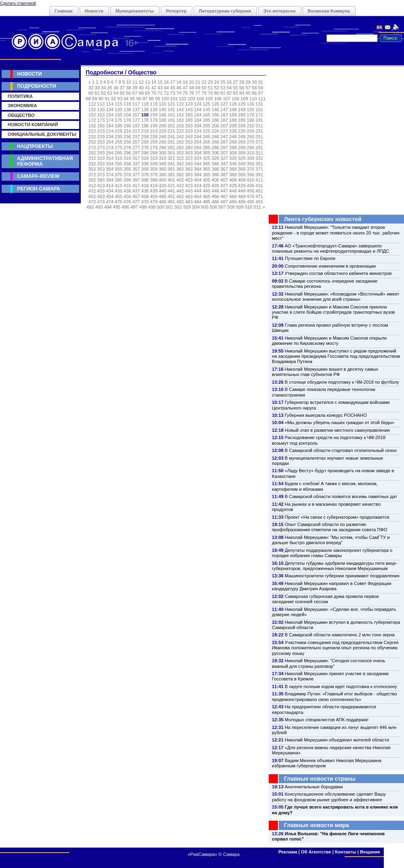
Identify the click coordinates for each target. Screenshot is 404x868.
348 (233, 164)
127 (224, 104)
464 (198, 196)
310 (251, 153)
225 (207, 131)
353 (101, 169)
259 (154, 142)
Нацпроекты (35, 146)
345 (207, 164)
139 (154, 110)
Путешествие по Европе (310, 258)
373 (101, 175)
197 (136, 126)
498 (143, 207)
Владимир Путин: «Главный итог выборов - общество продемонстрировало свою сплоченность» (335, 696)
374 (110, 175)
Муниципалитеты (135, 11)
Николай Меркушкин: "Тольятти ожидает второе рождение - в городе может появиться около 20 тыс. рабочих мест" (336, 233)
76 (191, 93)
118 (145, 104)
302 (180, 153)
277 (136, 148)
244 (198, 137)
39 (135, 88)
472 (92, 202)
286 (216, 148)
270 (251, 142)
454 (110, 196)
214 (110, 131)
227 (224, 131)
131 (260, 104)
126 (216, 104)
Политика (20, 96)
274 (110, 148)
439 (154, 191)
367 (224, 169)
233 (101, 137)
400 (163, 180)
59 (261, 88)
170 (251, 115)
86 (254, 93)
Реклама (288, 852)
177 (136, 120)
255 (119, 142)
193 (101, 126)
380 (163, 175)
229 (242, 131)
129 (242, 104)
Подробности (37, 86)
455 (119, 196)
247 (224, 137)
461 (171, 196)
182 (180, 120)
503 (187, 207)
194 (110, 126)
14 (154, 82)
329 (242, 158)
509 (240, 207)
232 (92, 137)
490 (251, 202)
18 (179, 82)
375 (119, 175)
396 (127, 180)
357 (136, 169)
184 (198, 120)
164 (198, 115)
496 (125, 207)
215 (119, 131)
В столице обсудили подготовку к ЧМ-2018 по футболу (342, 382)
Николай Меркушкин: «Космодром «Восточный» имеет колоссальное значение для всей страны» (336, 297)
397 (136, 180)
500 (161, 207)
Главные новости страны (320, 779)
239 (154, 137)
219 (154, 131)
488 (233, 202)
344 (198, 164)
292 (92, 153)
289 (242, 148)
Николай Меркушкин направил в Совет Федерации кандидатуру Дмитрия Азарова (332, 586)
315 (119, 158)
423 (189, 186)
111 (262, 99)
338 (145, 164)
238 (145, 137)
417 (136, 186)
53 (223, 88)
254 (110, 142)
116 (127, 104)
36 (116, 88)
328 (233, 158)
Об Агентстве (316, 852)
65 (122, 93)
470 (251, 196)
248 (233, 137)
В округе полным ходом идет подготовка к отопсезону (341, 686)
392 (92, 180)
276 (127, 148)
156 (127, 115)
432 (92, 191)
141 (171, 110)
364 (198, 169)
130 (251, 104)
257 (136, 142)
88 (88, 99)
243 (189, 137)
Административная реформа (45, 161)
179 (154, 120)
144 (198, 110)
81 (223, 93)
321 (171, 158)
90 (101, 99)
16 (166, 82)
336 (127, 164)
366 (216, 169)
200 (163, 126)
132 (92, 110)
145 (207, 110)
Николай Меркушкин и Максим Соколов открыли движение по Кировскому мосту (329, 341)
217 (136, 131)
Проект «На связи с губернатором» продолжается (337, 517)
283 (189, 148)
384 (198, 175)
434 (110, 191)
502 (178, 207)
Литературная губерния (225, 11)
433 (101, 191)
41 (147, 88)
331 (260, 158)
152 (92, 115)
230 (251, 131)
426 (216, 186)
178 (145, 120)
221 (171, 131)
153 (101, 115)
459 (154, 196)
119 (154, 104)
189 (242, 120)
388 (233, 175)
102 (183, 99)
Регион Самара (39, 189)
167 (224, 115)
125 (207, 104)
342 (180, 164)
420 (163, 186)
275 (119, 148)
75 (185, 93)
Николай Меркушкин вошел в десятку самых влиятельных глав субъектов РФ (325, 372)
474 (110, 202)
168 (233, 115)
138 (145, 110)
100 (165, 99)
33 (97, 88)
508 (231, 207)
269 (242, 142)
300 (163, 153)
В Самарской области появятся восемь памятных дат (341, 496)
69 (147, 93)
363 (189, 169)
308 (233, 153)
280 (163, 148)
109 (244, 99)
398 (145, 180)
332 (92, 164)
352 (92, 169)
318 (145, 158)
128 (233, 104)
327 (224, 158)
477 (136, 202)
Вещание (370, 852)
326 (216, 158)
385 (207, 175)
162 (180, 115)
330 (251, 158)
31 (261, 82)
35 (109, 88)
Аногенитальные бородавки (314, 787)
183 (189, 120)
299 (154, 153)
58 (254, 88)
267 (224, 142)
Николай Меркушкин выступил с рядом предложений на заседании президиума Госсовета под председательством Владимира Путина (336, 356)
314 (110, 158)
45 (173, 88)
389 (242, 175)
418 (145, 186)
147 (224, 110)
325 (207, 158)
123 (189, 104)
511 (258, 207)
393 (101, 180)
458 (145, 196)
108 (235, 99)
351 (260, 164)
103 (192, 99)
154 (110, 115)
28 (242, 82)
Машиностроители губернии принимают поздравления (342, 576)
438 (145, 191)
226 (216, 131)
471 (260, 196)
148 (233, 110)
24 (217, 82)
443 (189, 191)
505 (205, 207)
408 (233, 180)
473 (101, 202)
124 (198, 104)
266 (216, 142)
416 (127, 186)
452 (92, 196)
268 (233, 142)
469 (242, 196)
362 (180, 169)
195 (119, 126)
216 (127, 131)
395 (119, 180)
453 (101, 196)
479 (154, 202)
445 (207, 191)
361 (171, 169)
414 (110, 186)
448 (233, 191)
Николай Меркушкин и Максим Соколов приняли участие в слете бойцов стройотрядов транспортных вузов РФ (333, 312)
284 (198, 148)
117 (136, 104)
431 (260, 186)
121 (171, 104)
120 (163, 104)
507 (222, 207)
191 (260, 120)
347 (224, 164)
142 (180, 110)
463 (189, 196)
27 (236, 82)
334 (110, 164)
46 (179, 88)
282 (180, 148)
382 (180, 175)
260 (163, 142)
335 (119, 164)
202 (180, 126)
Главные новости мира (317, 825)
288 (233, 148)
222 (180, 131)
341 (171, 164)
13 (147, 82)
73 (173, 93)
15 (160, 82)
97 (145, 99)
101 (174, 99)
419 (154, 186)
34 (103, 88)
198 (145, 126)
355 (119, 169)
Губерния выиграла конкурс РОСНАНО (326, 415)
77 (198, 93)
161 (171, 115)
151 (260, 110)
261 (171, 142)
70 (154, 93)
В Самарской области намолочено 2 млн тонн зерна (340, 635)
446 (216, 191)
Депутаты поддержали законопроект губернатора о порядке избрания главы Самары (332, 553)
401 (171, 180)
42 (154, 88)
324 (198, 158)
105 (209, 99)
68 (141, 93)
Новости (94, 11)
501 (169, 207)
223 (189, 131)
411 (260, 180)
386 (216, 175)
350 (251, 164)
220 (163, 131)
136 (127, 110)
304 (198, 153)
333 (101, 164)
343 (189, 164)
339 (154, 164)
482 (180, 202)
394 (110, 180)
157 (136, 115)
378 (145, 175)
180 (163, 120)
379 (154, 175)
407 (224, 180)
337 (136, 164)
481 (171, 202)
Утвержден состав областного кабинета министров (338, 273)
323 (189, 158)
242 (180, 137)
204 (198, 126)
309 (242, 153)
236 (127, 137)
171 (260, 115)
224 (198, 131)
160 (163, 115)
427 (224, 186)
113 (101, 104)
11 (135, 82)
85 (248, 93)
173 (101, 120)
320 (163, 158)
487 (224, 202)
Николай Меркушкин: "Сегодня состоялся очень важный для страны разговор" (328, 663)
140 (163, 110)
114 (110, 104)
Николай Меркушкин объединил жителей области (337, 740)
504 (196, 207)
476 (127, 202)
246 (216, 137)
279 (154, 148)
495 (117, 207)
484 (198, 202)
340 (163, 164)
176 (127, 120)
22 (204, 82)
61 (97, 93)
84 (242, 93)
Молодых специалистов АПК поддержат (327, 720)
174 (110, 120)
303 (189, 153)
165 (207, 115)
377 (136, 175)
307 (224, 153)
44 (166, 88)
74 (179, 93)
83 (236, 93)
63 (109, 93)
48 (191, 88)
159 (154, 115)
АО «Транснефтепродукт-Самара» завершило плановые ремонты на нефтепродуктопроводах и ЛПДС (330, 248)
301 (171, 153)
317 (136, 158)
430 (251, 186)
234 (110, 137)
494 (108, 207)
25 (223, 82)
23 (210, 82)
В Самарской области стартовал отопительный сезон (341, 450)
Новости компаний (33, 125)
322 (180, 158)
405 (207, 180)
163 (189, 115)
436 (127, 191)
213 (101, 131)
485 (207, 202)
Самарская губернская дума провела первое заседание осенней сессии (325, 599)
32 (91, 88)
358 (145, 169)
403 (189, 180)
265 (207, 142)
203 (189, 126)
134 (110, 110)
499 (152, 207)
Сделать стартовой (18, 3)
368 (233, 169)
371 (260, 169)
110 (253, 99)
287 (224, 148)
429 (242, 186)
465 (207, 196)
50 (204, 88)
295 (119, 153)
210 (251, 126)
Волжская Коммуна (329, 11)
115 (119, 104)
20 (191, 82)
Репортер (176, 11)
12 (141, 82)
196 (127, 126)
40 (141, 88)
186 (216, 120)
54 (229, 88)
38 (128, 88)
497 (134, 207)
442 (180, 191)
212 (92, 131)
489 (242, 202)
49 (198, 88)
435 (119, 191)
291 (260, 148)
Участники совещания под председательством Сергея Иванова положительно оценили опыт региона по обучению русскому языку (335, 648)
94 (126, 99)
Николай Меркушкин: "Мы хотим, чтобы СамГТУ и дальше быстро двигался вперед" (331, 540)
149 (242, 110)
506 (214, 207)
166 (216, 115)
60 (91, 93)
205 (207, 126)
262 (180, 142)
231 (260, 131)
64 (116, 93)
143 (189, 110)
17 (173, 82)
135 (119, 110)
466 (216, 196)
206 (216, 126)
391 (260, 175)
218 (145, 131)
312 (92, 158)
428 (233, 186)
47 (185, 88)
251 (260, 137)
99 (158, 99)
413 (101, 186)
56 (242, 88)
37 (122, 88)
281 (171, 148)
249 (242, 137)
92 (114, 99)
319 (154, 158)
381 (171, 175)
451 (260, 191)
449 (242, 191)
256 (127, 142)
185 (207, 120)
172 (92, 120)
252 (92, 142)
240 (163, 137)
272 (92, 148)
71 (160, 93)
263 (189, 142)
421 (171, 186)
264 (198, 142)
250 (251, 137)
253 (101, 142)
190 (251, 120)
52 (217, 88)
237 (136, 137)
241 (171, 137)
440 (163, 191)
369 (242, 169)
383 (189, 175)
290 (251, 148)
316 (127, 158)
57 (248, 88)
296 (127, 153)
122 (180, 104)
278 (145, 148)
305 (207, 153)
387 (224, 175)
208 (233, 126)
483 (189, 202)
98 (151, 99)
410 (251, 180)
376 (127, 175)
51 (210, 88)
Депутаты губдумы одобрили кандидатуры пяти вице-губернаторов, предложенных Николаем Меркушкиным (335, 566)
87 (261, 93)
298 (145, 153)
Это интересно (280, 11)
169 (242, 115)
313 (101, 158)
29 (248, 82)
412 (92, 186)
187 (224, 120)
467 (224, 196)
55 (236, 88)
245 (207, 137)
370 (251, 169)
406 (216, 180)
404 (198, 180)
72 (166, 93)
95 (132, 99)
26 (229, 82)
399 (154, 180)
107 (227, 99)
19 (185, 82)
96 (139, 99)
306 (216, 153)
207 (224, 126)
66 (128, 93)
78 (204, 93)
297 (136, 153)
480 (163, 202)
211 (260, 126)
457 (136, 196)
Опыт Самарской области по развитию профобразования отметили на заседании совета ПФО (330, 527)
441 (171, 191)
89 (95, 99)
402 (180, 180)
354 (110, 169)
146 (216, 110)
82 (229, 93)
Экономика (22, 106)
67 (135, 93)
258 (145, 142)
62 (103, 93)
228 (233, 131)
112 (92, 104)
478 (145, 202)
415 (119, 186)
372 (92, 175)
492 (90, 207)
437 (136, 191)
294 (110, 153)
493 (99, 207)
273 (101, 148)
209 (242, 126)
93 (120, 99)
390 (251, 175)
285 (207, 148)
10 (128, 82)
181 (171, 120)
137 (136, 110)
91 (107, 99)
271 (260, 142)
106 (218, 99)
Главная (64, 11)
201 (171, 126)
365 (207, 169)
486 (216, 202)
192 (92, 126)
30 (254, 82)
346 (216, 164)
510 (249, 207)
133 (101, 110)
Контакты (346, 852)
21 (198, 82)
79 (210, 93)
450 (251, 191)
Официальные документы (42, 134)
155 (119, 115)
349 (242, 164)
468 (233, 196)
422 (180, 186)
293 (101, 153)
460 (163, 196)
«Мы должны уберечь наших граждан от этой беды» (340, 422)
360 (163, 169)
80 (217, 93)
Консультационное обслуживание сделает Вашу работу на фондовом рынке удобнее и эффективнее (329, 797)
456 (127, 196)
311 (260, 153)
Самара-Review (38, 176)
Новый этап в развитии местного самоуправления (337, 430)
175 (119, 120)
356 (127, 169)
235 (119, 137)
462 (180, 196)
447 (224, 191)
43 (160, 88)
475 (119, 202)
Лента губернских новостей (323, 219)
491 (260, 202)
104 (200, 99)
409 (242, 180)
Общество (21, 115)
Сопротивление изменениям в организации (330, 266)
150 (251, 110)
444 (198, 191)
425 (207, 186)
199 (154, 126)
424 (198, 186)
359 (154, 169)
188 (233, 120)
